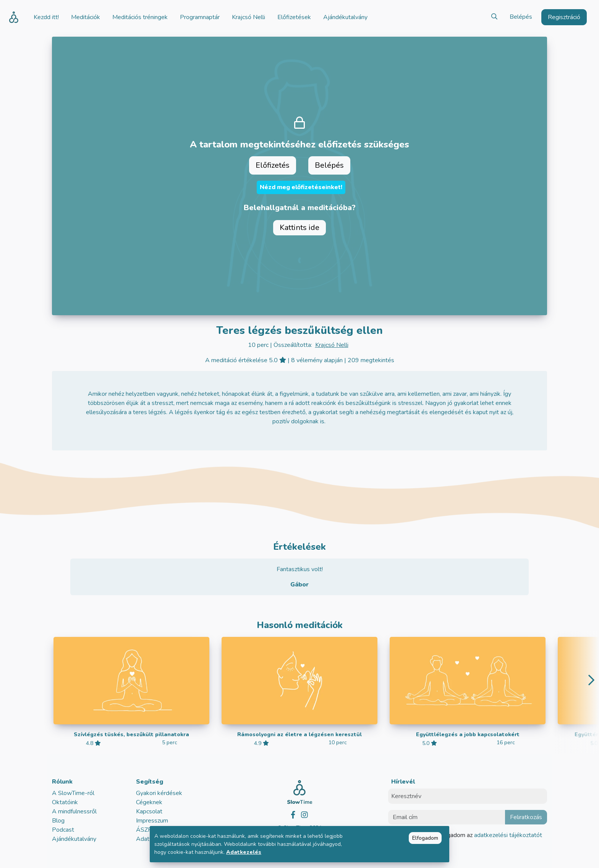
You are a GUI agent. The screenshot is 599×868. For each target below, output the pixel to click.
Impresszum (152, 821)
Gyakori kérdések (159, 793)
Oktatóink (65, 802)
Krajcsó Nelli (332, 345)
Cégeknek (149, 802)
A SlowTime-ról (73, 793)
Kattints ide (299, 228)
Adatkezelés (244, 852)
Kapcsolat (149, 811)
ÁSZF (144, 830)
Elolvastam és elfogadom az (470, 835)
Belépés (521, 17)
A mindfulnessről (74, 811)
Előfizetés (273, 165)
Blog (58, 821)
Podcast (63, 830)
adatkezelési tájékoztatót (507, 835)
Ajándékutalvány (74, 839)
